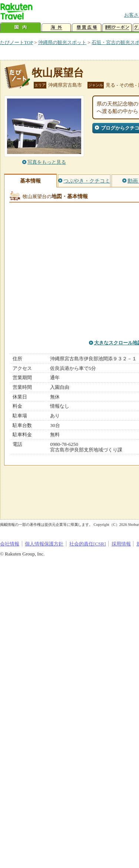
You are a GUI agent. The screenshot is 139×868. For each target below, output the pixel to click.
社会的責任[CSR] (88, 544)
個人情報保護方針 (44, 544)
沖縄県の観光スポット (62, 42)
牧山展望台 (58, 73)
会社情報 (10, 544)
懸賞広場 (87, 28)
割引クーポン (117, 28)
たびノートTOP (16, 42)
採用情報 (121, 544)
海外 (56, 28)
